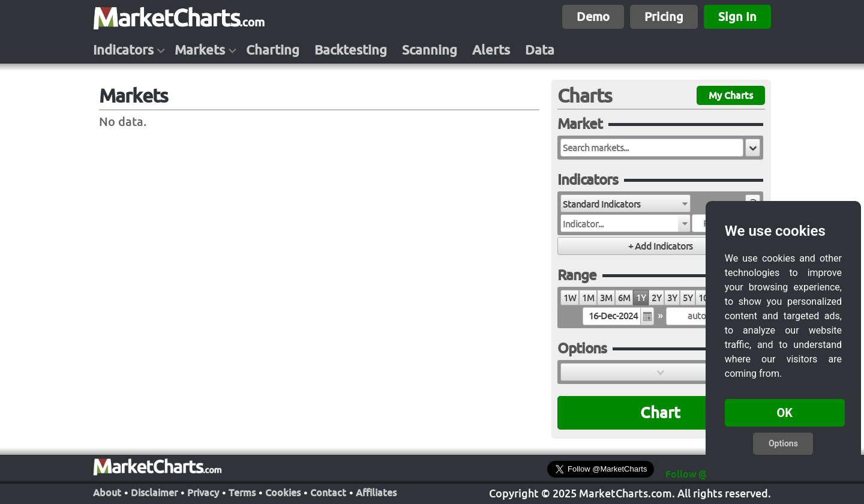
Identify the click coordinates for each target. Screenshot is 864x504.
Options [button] (783, 443)
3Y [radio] (672, 298)
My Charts (731, 95)
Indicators (123, 50)
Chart (660, 412)
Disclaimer (154, 491)
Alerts (491, 50)
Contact (328, 491)
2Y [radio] (656, 298)
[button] (753, 148)
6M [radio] (624, 298)
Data (540, 50)
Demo (593, 16)
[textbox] (652, 148)
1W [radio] (570, 298)
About (107, 491)
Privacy (203, 491)
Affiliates (376, 491)
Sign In (737, 16)
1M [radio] (588, 298)
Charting (273, 50)
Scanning (430, 50)
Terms (242, 491)
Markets (200, 50)
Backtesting (351, 50)
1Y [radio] (641, 298)
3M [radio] (606, 298)
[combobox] (625, 203)
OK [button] (785, 413)
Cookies (283, 491)
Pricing (664, 16)
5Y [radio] (688, 298)
